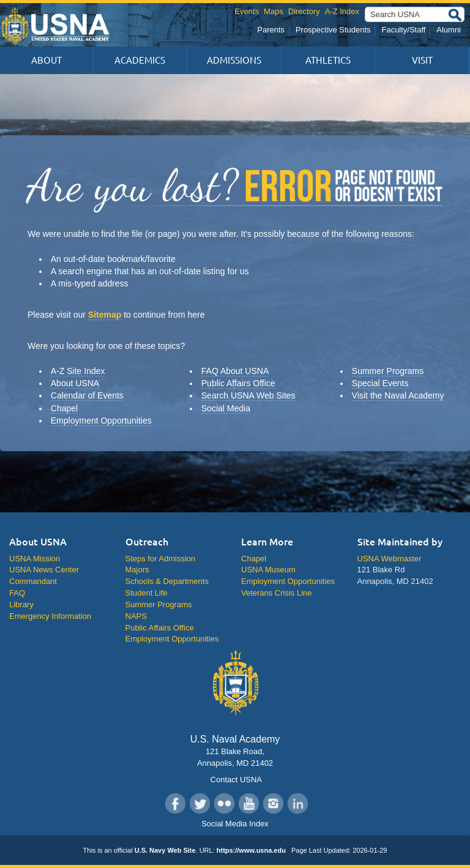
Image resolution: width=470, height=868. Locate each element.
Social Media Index (235, 824)
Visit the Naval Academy (398, 395)
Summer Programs (388, 371)
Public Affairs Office (238, 383)
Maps (274, 11)
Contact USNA (235, 780)
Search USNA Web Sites (248, 395)
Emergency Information (50, 616)
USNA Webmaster (390, 559)
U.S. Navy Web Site (165, 850)
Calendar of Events (87, 395)
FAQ (17, 593)
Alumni (449, 30)
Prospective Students (333, 30)
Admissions (234, 60)
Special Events (380, 383)
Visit (422, 60)
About (47, 60)
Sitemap (105, 315)
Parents (271, 30)
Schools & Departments (167, 581)
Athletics (328, 60)
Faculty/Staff (403, 30)
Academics (140, 60)
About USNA (75, 383)
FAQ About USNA (235, 371)
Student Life (147, 593)
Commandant (33, 581)
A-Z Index (342, 11)
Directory (304, 11)
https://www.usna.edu (251, 850)
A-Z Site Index (78, 371)
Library (21, 604)
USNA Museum (268, 570)
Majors (137, 570)
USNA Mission (35, 559)
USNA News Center (44, 570)
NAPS (136, 616)
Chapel (64, 408)
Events (247, 11)
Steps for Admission (161, 559)
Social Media (226, 408)
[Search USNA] (415, 14)
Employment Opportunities (101, 421)
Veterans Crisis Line (276, 593)
